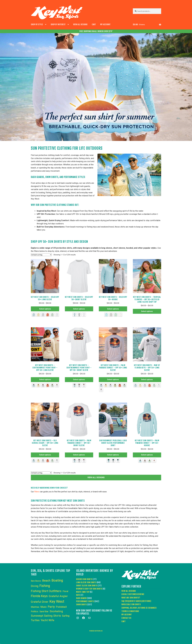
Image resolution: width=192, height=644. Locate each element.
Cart (94, 24)
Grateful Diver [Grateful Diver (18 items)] (40, 602)
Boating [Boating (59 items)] (57, 580)
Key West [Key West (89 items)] (57, 601)
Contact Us (126, 618)
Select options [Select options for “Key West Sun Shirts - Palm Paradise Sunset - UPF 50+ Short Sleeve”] (79, 455)
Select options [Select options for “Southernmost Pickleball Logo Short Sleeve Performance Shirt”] (113, 455)
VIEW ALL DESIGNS (96, 477)
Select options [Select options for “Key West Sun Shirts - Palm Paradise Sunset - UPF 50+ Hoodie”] (147, 455)
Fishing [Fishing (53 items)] (45, 586)
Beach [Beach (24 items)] (46, 581)
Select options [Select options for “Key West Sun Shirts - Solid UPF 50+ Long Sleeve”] (45, 309)
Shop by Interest (58, 24)
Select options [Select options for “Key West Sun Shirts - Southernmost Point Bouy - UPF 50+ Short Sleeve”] (79, 380)
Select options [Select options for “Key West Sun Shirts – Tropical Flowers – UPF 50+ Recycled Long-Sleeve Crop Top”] (147, 311)
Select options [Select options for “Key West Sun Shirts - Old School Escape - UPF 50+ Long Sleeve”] (45, 455)
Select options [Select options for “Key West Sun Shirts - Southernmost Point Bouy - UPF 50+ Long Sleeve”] (45, 380)
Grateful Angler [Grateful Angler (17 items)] (58, 596)
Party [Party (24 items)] (51, 607)
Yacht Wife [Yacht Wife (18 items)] (47, 620)
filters (37, 492)
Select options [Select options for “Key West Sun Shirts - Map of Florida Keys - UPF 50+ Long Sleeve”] (147, 380)
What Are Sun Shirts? (131, 598)
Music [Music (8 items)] (44, 607)
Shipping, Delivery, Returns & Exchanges (139, 608)
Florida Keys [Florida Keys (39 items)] (39, 596)
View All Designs (80, 24)
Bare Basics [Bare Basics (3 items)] (36, 581)
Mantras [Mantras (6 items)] (35, 607)
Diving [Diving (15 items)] (35, 586)
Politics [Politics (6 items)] (35, 611)
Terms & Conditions (130, 611)
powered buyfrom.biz (96, 631)
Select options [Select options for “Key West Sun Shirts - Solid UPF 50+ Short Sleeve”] (79, 309)
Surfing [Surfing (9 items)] (66, 616)
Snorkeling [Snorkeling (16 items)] (56, 611)
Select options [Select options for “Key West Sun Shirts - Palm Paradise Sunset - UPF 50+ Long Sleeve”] (113, 380)
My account (105, 24)
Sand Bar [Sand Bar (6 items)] (44, 611)
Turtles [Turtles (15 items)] (35, 620)
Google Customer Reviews (133, 594)
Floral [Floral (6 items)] (65, 591)
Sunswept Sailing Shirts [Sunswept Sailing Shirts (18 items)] (46, 616)
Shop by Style (37, 24)
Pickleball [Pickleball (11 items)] (61, 607)
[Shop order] (41, 255)
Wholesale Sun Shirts (131, 604)
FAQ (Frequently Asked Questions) (136, 601)
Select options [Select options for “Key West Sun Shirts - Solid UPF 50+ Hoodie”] (113, 309)
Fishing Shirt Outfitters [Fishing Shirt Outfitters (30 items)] (46, 591)
